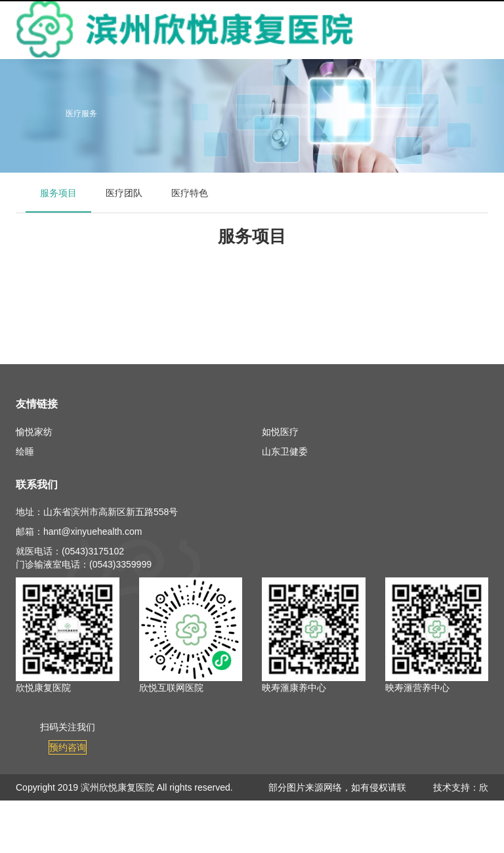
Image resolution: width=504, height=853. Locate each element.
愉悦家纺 (34, 432)
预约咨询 (68, 747)
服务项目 (58, 193)
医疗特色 (190, 193)
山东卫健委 (285, 451)
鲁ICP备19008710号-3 (62, 814)
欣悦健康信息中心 (461, 814)
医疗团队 (124, 193)
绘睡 (25, 451)
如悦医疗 (280, 432)
